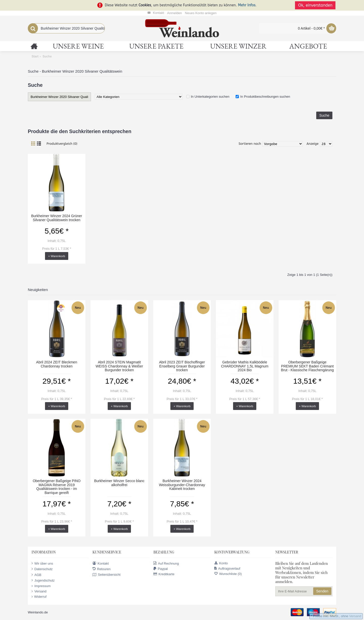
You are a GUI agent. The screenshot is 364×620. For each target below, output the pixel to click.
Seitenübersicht (107, 575)
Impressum (41, 586)
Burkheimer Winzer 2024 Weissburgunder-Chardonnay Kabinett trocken (182, 485)
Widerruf (39, 597)
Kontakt (101, 563)
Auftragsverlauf (227, 569)
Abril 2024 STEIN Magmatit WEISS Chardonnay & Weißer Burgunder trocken (119, 366)
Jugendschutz (43, 580)
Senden (322, 591)
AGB (36, 575)
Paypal (161, 569)
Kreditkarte (164, 574)
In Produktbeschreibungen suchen (265, 97)
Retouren (101, 569)
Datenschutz (42, 569)
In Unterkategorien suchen (210, 97)
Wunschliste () (228, 574)
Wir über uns (42, 563)
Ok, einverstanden (316, 5)
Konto (221, 563)
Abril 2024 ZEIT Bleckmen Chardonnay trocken (57, 364)
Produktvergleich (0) (62, 144)
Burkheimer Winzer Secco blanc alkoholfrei (119, 483)
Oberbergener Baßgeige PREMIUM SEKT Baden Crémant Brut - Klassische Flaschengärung (307, 366)
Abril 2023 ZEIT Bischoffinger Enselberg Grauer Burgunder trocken (182, 366)
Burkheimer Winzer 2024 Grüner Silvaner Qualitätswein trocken (57, 218)
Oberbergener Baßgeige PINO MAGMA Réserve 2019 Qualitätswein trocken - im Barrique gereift (56, 487)
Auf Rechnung (166, 563)
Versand (39, 591)
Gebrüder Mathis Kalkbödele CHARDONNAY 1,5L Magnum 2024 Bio (245, 366)
